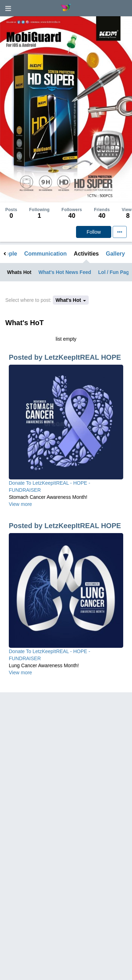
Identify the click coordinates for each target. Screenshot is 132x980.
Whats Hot (19, 272)
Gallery (115, 254)
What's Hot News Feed (65, 272)
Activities (86, 254)
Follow (94, 232)
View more (20, 504)
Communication (46, 254)
